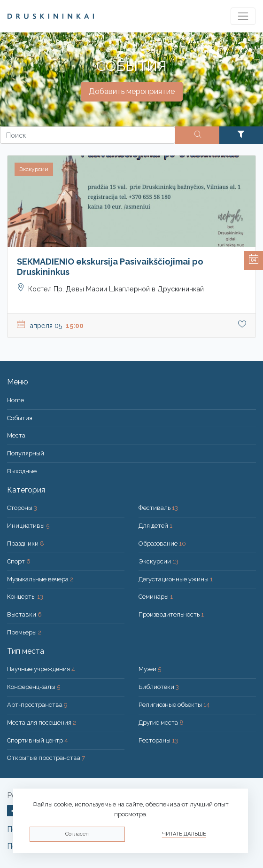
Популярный (26, 453)
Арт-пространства (37, 705)
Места (16, 435)
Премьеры (24, 632)
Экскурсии (159, 561)
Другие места (161, 723)
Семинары (156, 597)
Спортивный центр (38, 740)
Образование (162, 543)
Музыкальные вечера (40, 579)
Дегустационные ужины (176, 579)
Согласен (77, 834)
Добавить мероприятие (132, 91)
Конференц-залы (34, 687)
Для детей (155, 526)
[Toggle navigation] (243, 16)
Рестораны (158, 740)
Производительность (171, 614)
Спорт (19, 561)
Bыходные (22, 471)
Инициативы (28, 526)
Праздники (26, 543)
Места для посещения (42, 723)
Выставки (24, 614)
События (20, 418)
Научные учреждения (41, 669)
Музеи (150, 669)
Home (15, 400)
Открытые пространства (46, 758)
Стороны (22, 508)
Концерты (25, 597)
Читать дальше (184, 834)
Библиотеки (159, 687)
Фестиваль (158, 508)
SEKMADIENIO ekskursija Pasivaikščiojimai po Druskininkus (110, 267)
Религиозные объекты (174, 705)
